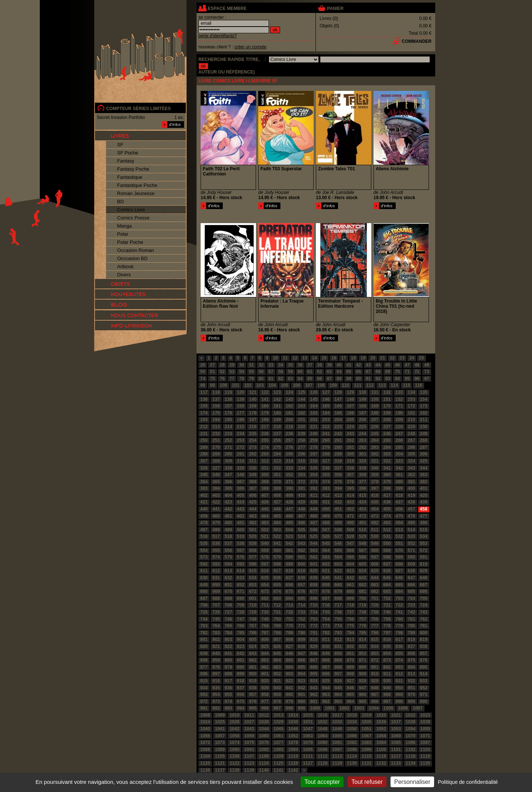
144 (301, 399)
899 (241, 674)
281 (350, 447)
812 (338, 639)
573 (204, 557)
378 (375, 482)
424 (241, 502)
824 (253, 646)
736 (338, 612)
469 (326, 516)
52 (222, 372)
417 (387, 495)
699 (350, 598)
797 (387, 633)
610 (424, 564)
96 (417, 379)
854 (387, 653)
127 (326, 392)
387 (253, 488)
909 (362, 674)
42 (359, 365)
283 (375, 447)
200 (289, 420)
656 (289, 585)
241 (326, 434)
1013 (279, 715)
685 (412, 591)
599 (289, 564)
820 (204, 646)
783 (216, 633)
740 (387, 612)
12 (295, 358)
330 (253, 468)
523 (289, 536)
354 (314, 475)
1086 (411, 742)
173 (424, 406)
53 (232, 372)
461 (228, 516)
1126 (293, 763)
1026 (234, 722)
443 (241, 509)
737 (350, 612)
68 (378, 372)
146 (326, 399)
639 (314, 578)
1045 (279, 729)
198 (265, 420)
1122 (234, 763)
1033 (337, 722)
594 (228, 564)
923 (301, 681)
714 (301, 605)
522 (277, 536)
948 (375, 688)
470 (338, 516)
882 (265, 667)
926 (338, 681)
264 (375, 440)
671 (241, 591)
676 (301, 591)
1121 (220, 763)
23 (402, 358)
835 (387, 646)
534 (424, 536)
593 (216, 564)
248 (412, 434)
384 (216, 488)
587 (375, 557)
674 (277, 591)
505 (301, 530)
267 (412, 440)
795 (362, 633)
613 (228, 571)
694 (289, 598)
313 (277, 461)
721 (387, 605)
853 (375, 653)
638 (301, 578)
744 (204, 619)
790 (301, 633)
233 (228, 434)
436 (387, 502)
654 (265, 585)
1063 (308, 736)
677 (314, 591)
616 (265, 571)
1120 (205, 763)
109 (333, 385)
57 (271, 372)
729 (253, 612)
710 (253, 605)
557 (241, 550)
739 (375, 612)
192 (424, 413)
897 (216, 674)
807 (277, 639)
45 (388, 365)
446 (277, 509)
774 (338, 626)
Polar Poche (130, 242)
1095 (308, 750)
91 (368, 379)
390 (289, 488)
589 (399, 557)
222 (326, 427)
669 (216, 591)
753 (314, 619)
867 (314, 660)
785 (241, 633)
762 (424, 619)
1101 (396, 750)
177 (241, 413)
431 (326, 502)
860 (228, 660)
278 (314, 447)
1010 (234, 715)
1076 (264, 742)
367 (241, 482)
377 (362, 482)
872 (375, 660)
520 (253, 536)
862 (253, 660)
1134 (411, 763)
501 (253, 530)
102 (248, 385)
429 (301, 502)
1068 (381, 736)
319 (350, 461)
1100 (381, 750)
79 (251, 379)
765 (228, 626)
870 (350, 660)
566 (350, 550)
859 (216, 660)
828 (301, 646)
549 (375, 543)
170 (387, 406)
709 (241, 605)
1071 (425, 736)
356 (338, 475)
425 (253, 502)
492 (375, 523)
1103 (425, 750)
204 (338, 420)
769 (277, 626)
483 (265, 523)
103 (260, 385)
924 (314, 681)
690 (241, 598)
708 (228, 605)
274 (265, 447)
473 (375, 516)
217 (265, 427)
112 (370, 385)
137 (216, 399)
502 (265, 530)
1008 (205, 715)
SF (120, 145)
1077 (279, 742)
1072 (205, 742)
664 (387, 585)
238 (289, 434)
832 (350, 646)
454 (375, 509)
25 (421, 358)
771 (301, 626)
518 (228, 536)
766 (241, 626)
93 (388, 379)
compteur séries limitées (138, 109)
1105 (220, 756)
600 (301, 564)
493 (387, 523)
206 (362, 420)
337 (338, 468)
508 (338, 530)
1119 (425, 756)
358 (362, 475)
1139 (249, 770)
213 (216, 427)
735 (326, 612)
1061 (279, 736)
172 (412, 406)
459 (204, 516)
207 (375, 420)
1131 (367, 763)
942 (301, 688)
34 (281, 365)
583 (326, 557)
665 (399, 585)
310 (241, 461)
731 (277, 612)
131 (375, 392)
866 (301, 660)
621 (326, 571)
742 (412, 612)
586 (362, 557)
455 (387, 509)
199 (277, 420)
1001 (330, 708)
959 (277, 694)
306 (424, 454)
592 (204, 564)
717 (338, 605)
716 (326, 605)
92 (378, 379)
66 (359, 372)
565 (338, 550)
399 (399, 488)
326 (204, 468)
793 (338, 633)
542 (289, 543)
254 (253, 440)
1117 (396, 756)
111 (358, 385)
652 (241, 585)
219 (289, 427)
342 (399, 468)
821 (216, 646)
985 (362, 701)
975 (241, 701)
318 (338, 461)
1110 (293, 756)
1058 (234, 736)
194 (216, 420)
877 (204, 667)
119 (228, 392)
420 (424, 495)
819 (424, 639)
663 (375, 585)
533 (412, 536)
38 (319, 365)
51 (212, 372)
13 (305, 358)
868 (326, 660)
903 (289, 674)
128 (338, 392)
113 (382, 385)
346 (216, 475)
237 (277, 434)
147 (338, 399)
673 (265, 591)
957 (253, 694)
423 (228, 502)
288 (204, 454)
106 (297, 385)
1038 (411, 722)
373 (314, 482)
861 (241, 660)
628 (412, 571)
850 (338, 653)
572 (424, 550)
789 (289, 633)
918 (241, 681)
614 (241, 571)
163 (301, 406)
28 (222, 365)
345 (204, 475)
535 (204, 543)
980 (301, 701)
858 (204, 660)
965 (350, 694)
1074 (234, 742)
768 (265, 626)
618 (289, 571)
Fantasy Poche (133, 169)
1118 (411, 756)
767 (253, 626)
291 (241, 454)
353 (301, 475)
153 (412, 399)
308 (216, 461)
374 (326, 482)
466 (289, 516)
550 (387, 543)
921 (277, 681)
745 (216, 619)
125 (301, 392)
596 (253, 564)
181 (289, 413)
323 (399, 461)
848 (314, 653)
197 (253, 420)
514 (412, 530)
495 (412, 523)
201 (301, 420)
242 (338, 434)
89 (349, 379)
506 (314, 530)
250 (204, 440)
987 (387, 701)
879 (228, 667)
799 (412, 633)
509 (350, 530)
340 (375, 468)
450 (326, 509)
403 (216, 495)
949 (387, 688)
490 (350, 523)
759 (387, 619)
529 (362, 536)
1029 (279, 722)
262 (350, 440)
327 (216, 468)
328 (228, 468)
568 (375, 550)
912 (399, 674)
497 (204, 530)
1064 (323, 736)
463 (253, 516)
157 (228, 406)
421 (204, 502)
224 (350, 427)
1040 (205, 729)
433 (350, 502)
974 (228, 701)
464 (265, 516)
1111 (308, 756)
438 (412, 502)
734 (314, 612)
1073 (220, 742)
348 (241, 475)
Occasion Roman (136, 250)
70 (397, 372)
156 (216, 406)
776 (362, 626)
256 (277, 440)
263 (362, 440)
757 (362, 619)
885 (301, 667)
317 (326, 461)
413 (338, 495)
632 (228, 578)
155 (204, 406)
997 (277, 708)
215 (241, 427)
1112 (323, 756)
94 (397, 379)
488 (326, 523)
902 (277, 674)
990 (424, 701)
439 (424, 502)
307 (204, 461)
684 (399, 591)
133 (399, 392)
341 (387, 468)
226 (375, 427)
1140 (264, 770)
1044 (264, 729)
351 (277, 475)
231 (204, 434)
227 (387, 427)
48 (417, 365)
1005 (388, 708)
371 (289, 482)
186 (350, 413)
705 (424, 598)
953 (204, 694)
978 (277, 701)
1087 (425, 742)
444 (253, 509)
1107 (249, 756)
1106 (234, 756)
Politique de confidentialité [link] (468, 782)
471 (350, 516)
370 (277, 482)
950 (399, 688)
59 (290, 372)
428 (289, 502)
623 (350, 571)
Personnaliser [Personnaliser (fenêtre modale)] (412, 782)
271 (228, 447)
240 (314, 434)
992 (216, 708)
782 (204, 633)
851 (350, 653)
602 (326, 564)
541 (277, 543)
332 (277, 468)
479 (216, 523)
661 (350, 585)
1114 (352, 756)
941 (289, 688)
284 (387, 447)
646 (399, 578)
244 (362, 434)
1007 (418, 708)
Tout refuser (367, 782)
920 (265, 681)
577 (253, 557)
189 (387, 413)
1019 (367, 715)
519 (241, 536)
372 (301, 482)
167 (350, 406)
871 (362, 660)
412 (326, 495)
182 (301, 413)
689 (228, 598)
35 (290, 365)
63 (329, 372)
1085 (396, 742)
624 (362, 571)
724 (424, 605)
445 (265, 509)
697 (326, 598)
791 (314, 633)
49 (427, 365)
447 (289, 509)
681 (362, 591)
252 (228, 440)
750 (277, 619)
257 (289, 440)
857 (424, 653)
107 (309, 385)
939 (265, 688)
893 (399, 667)
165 (326, 406)
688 (216, 598)
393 (326, 488)
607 (387, 564)
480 (228, 523)
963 (326, 694)
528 (350, 536)
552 (412, 543)
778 (387, 626)
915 (204, 681)
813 (350, 639)
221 (314, 427)
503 (277, 530)
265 (387, 440)
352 (289, 475)
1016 (323, 715)
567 (362, 550)
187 (362, 413)
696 (314, 598)
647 (412, 578)
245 (375, 434)
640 (326, 578)
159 (253, 406)
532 (399, 536)
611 (204, 571)
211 (424, 420)
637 (289, 578)
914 (424, 674)
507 (326, 530)
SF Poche (128, 153)
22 (392, 358)
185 (338, 413)
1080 (323, 742)
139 (241, 399)
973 (216, 701)
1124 (264, 763)
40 (339, 365)
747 (241, 619)
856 (412, 653)
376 (350, 482)
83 (290, 379)
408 (277, 495)
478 (204, 523)
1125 (279, 763)
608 (399, 564)
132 (387, 392)
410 (301, 495)
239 (301, 434)
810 (314, 639)
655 (277, 585)
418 (399, 495)
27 (212, 365)
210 (412, 420)
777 (375, 626)
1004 (374, 708)
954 (216, 694)
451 (338, 509)
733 (301, 612)
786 (253, 633)
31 (251, 365)
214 (228, 427)
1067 (367, 736)
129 (350, 392)
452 (350, 509)
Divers (124, 275)
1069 (396, 736)
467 (301, 516)
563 (314, 550)
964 (338, 694)
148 (350, 399)
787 (265, 633)
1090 (234, 750)
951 (412, 688)
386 (241, 488)
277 (301, 447)
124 (289, 392)
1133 (396, 763)
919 (253, 681)
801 (204, 639)
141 (265, 399)
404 (228, 495)
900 (253, 674)
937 (241, 688)
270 (216, 447)
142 (277, 399)
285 (399, 447)
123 (277, 392)
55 (251, 372)
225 (362, 427)
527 (338, 536)
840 (216, 653)
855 (399, 653)
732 (289, 612)
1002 (345, 708)
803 (228, 639)
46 (397, 365)
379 (387, 482)
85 (310, 379)
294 (277, 454)
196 (241, 420)
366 (228, 482)
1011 (249, 715)
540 (265, 543)
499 (228, 530)
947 (362, 688)
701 (375, 598)
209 (399, 420)
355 (326, 475)
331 (265, 468)
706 (204, 605)
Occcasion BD (132, 258)
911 (387, 674)
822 (228, 646)
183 (314, 413)
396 (362, 488)
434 (362, 502)
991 (204, 708)
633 (241, 578)
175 (216, 413)
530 (375, 536)
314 (289, 461)
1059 (249, 736)
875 (412, 660)
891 (375, 667)
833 (362, 646)
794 (350, 633)
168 (362, 406)
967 (375, 694)
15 (324, 358)
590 (412, 557)
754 (326, 619)
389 (277, 488)
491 (362, 523)
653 (253, 585)
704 (412, 598)
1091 (249, 750)
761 (412, 619)
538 (241, 543)
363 (424, 475)
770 (289, 626)
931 (399, 681)
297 (314, 454)
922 (289, 681)
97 (427, 379)
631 (216, 578)
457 (412, 509)
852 (362, 653)
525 (314, 536)
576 (241, 557)
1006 (403, 708)
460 (216, 516)
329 (241, 468)
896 (204, 674)
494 (399, 523)
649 (204, 585)
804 (241, 639)
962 (314, 694)
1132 (381, 763)
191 (412, 413)
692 (265, 598)
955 (228, 694)
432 (338, 502)
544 (314, 543)
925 (326, 681)
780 (412, 626)
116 (419, 385)
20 (373, 358)
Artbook (125, 267)
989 (412, 701)
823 (241, 646)
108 (321, 385)
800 (424, 633)
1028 (264, 722)
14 (314, 358)
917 (228, 681)
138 (228, 399)
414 (350, 495)
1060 (264, 736)
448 (301, 509)
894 (412, 667)
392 (314, 488)
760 (399, 619)
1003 (359, 708)
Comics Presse (133, 218)
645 (387, 578)
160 (265, 406)
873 (387, 660)
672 (253, 591)
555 (216, 550)
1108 (264, 756)
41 (349, 365)
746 (228, 619)
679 (338, 591)
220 (301, 427)
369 (265, 482)
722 (399, 605)
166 (338, 406)
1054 (411, 729)
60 (300, 372)
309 (228, 461)
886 (314, 667)
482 (253, 523)
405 (241, 495)
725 (204, 612)
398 (387, 488)
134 (412, 392)
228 (399, 427)
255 (265, 440)
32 (261, 365)
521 (265, 536)
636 (277, 578)
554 (204, 550)
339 (362, 468)
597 (265, 564)
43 (368, 365)
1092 (264, 750)
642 (350, 578)
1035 (367, 722)
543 (301, 543)
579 (277, 557)
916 (216, 681)
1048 (323, 729)
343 (412, 468)
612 (216, 571)
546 (338, 543)
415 (362, 495)
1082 (352, 742)
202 (314, 420)
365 (216, 482)
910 (375, 674)
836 (399, 646)
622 (338, 571)
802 (216, 639)
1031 (308, 722)
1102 (411, 750)
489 (338, 523)
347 (228, 475)
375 (338, 482)
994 (241, 708)
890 (362, 667)
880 (241, 667)
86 (319, 379)
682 (375, 591)
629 (424, 571)
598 (277, 564)
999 (301, 708)
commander (417, 41)
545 (326, 543)
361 (399, 475)
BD (120, 202)
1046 (293, 729)
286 (412, 447)
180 (277, 413)
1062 (293, 736)
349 (253, 475)
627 (399, 571)
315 (301, 461)
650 (216, 585)
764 (216, 626)
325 (424, 461)
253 (241, 440)
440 (204, 509)
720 (375, 605)
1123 (249, 763)
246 (387, 434)
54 (241, 372)
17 (343, 358)
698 (338, 598)
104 (272, 385)
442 (228, 509)
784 (228, 633)
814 (362, 639)
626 (387, 571)
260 (326, 440)
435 (375, 502)
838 (424, 646)
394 (338, 488)
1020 (381, 715)
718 (350, 605)
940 (277, 688)
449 (314, 509)
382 (424, 482)
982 (326, 701)
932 (412, 681)
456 (399, 509)
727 (228, 612)
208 (387, 420)
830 (326, 646)
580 (289, 557)
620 (314, 571)
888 (338, 667)
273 (253, 447)
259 (314, 440)
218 (277, 427)
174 (204, 413)
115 (406, 385)
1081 (337, 742)
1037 (396, 722)
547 (350, 543)
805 (253, 639)
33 (271, 365)
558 (253, 550)
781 (424, 626)
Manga (125, 226)
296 (301, 454)
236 (265, 434)
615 (253, 571)
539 (253, 543)
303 (387, 454)
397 (375, 488)
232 (216, 434)
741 (399, 612)
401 (424, 488)
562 (301, 550)
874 (399, 660)
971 (424, 694)
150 (375, 399)
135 (424, 392)
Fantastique (130, 177)
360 (387, 475)
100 (224, 385)
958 (265, 694)
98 (203, 385)
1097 (337, 750)
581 (301, 557)
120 (241, 392)
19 (363, 358)
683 (387, 591)
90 (359, 379)
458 (424, 509)
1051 (367, 729)
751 (289, 619)
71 (407, 372)
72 (417, 372)
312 (265, 461)
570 (399, 550)
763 (204, 626)
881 (253, 667)
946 (350, 688)
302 (375, 454)
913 (412, 674)
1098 (352, 750)
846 (289, 653)
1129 (337, 763)
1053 (396, 729)
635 (265, 578)
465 (277, 516)
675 (289, 591)
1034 (352, 722)
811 (326, 639)
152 (399, 399)
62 (319, 372)
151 (387, 399)
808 (289, 639)
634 (253, 578)
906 (326, 674)
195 (228, 420)
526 (326, 536)
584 (338, 557)
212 (204, 427)
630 (204, 578)
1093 (279, 750)
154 (424, 399)
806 (265, 639)
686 (424, 591)
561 (289, 550)
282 (362, 447)
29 (232, 365)
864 (277, 660)
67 (368, 372)
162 (289, 406)
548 (362, 543)
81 (271, 379)
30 (241, 365)
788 (277, 633)
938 (253, 688)
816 (387, 639)
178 (253, 413)
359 (375, 475)
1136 (205, 770)
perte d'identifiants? (218, 36)
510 (362, 530)
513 (399, 530)
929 (375, 681)
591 (424, 557)
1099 (367, 750)
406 (253, 495)
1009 (220, 715)
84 (300, 379)
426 (265, 502)
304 (399, 454)
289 (216, 454)
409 (289, 495)
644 (375, 578)
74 (203, 379)
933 (424, 681)
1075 (249, 742)
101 (236, 385)
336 (326, 468)
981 (314, 701)
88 (339, 379)
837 (412, 646)
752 (301, 619)
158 (241, 406)
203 (326, 420)
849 (326, 653)
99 (212, 385)
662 (362, 585)
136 (204, 399)
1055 (425, 729)
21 (383, 358)
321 (375, 461)
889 (350, 667)
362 (412, 475)
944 (326, 688)
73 (427, 372)
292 (253, 454)
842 (241, 653)
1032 (323, 722)
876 (424, 660)
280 (338, 447)
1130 (352, 763)
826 (277, 646)
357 (350, 475)
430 (314, 502)
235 (253, 434)
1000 (315, 708)
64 (339, 372)
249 (424, 434)
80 (261, 379)
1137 (220, 770)
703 (399, 598)
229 (412, 427)
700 (362, 598)
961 (301, 694)
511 (375, 530)
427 (277, 502)
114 (394, 385)
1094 (293, 750)
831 (338, 646)
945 (338, 688)
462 (241, 516)
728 (241, 612)
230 (424, 427)
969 (399, 694)
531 (387, 536)
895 (424, 667)
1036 (381, 722)
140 (253, 399)
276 (289, 447)
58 (281, 372)
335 (314, 468)
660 (338, 585)
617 (277, 571)
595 (241, 564)
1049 (337, 729)
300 (350, 454)
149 (362, 399)
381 (412, 482)
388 (265, 488)
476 (412, 516)
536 (216, 543)
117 (204, 392)
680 (350, 591)
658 (314, 585)
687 (204, 598)
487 (314, 523)
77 (232, 379)
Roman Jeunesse (136, 193)
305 (412, 454)
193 (204, 420)
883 (277, 667)
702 (387, 598)
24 (412, 358)
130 (362, 392)
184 (326, 413)
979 (289, 701)
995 (253, 708)
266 (399, 440)
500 (241, 530)
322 (387, 461)
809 (301, 639)
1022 (411, 715)
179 (265, 413)
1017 (337, 715)
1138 (234, 770)
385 (228, 488)
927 (350, 681)
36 (300, 365)
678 (326, 591)
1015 (308, 715)
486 (301, 523)
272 (241, 447)
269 (204, 447)
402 (204, 495)
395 (350, 488)
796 (375, 633)
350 (265, 475)
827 (289, 646)
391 (301, 488)
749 (265, 619)
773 (326, 626)
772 (314, 626)
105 (284, 385)
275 (277, 447)
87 (329, 379)
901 (265, 674)
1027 (249, 722)
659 (326, 585)
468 (314, 516)
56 (261, 372)
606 (375, 564)
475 (399, 516)
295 (289, 454)
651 (228, 585)
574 (216, 557)
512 (387, 530)
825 (265, 646)
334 (301, 468)
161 (277, 406)
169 (375, 406)
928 (362, 681)
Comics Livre (131, 210)
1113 (337, 756)
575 (228, 557)
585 (350, 557)
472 (362, 516)
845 (277, 653)
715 (314, 605)
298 (326, 454)
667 (424, 585)
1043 (249, 729)
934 (204, 688)
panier (335, 8)
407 (265, 495)
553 (424, 543)
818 (412, 639)
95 (407, 379)
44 (378, 365)
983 (338, 701)
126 (314, 392)
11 (285, 358)
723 (412, 605)
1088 (205, 750)
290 (228, 454)
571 (412, 550)
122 (265, 392)
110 (345, 385)
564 (326, 550)
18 (353, 358)
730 (265, 612)
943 (314, 688)
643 (362, 578)
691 (253, 598)
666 (412, 585)
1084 (381, 742)
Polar (123, 234)
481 (241, 523)
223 (338, 427)
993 (228, 708)
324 (412, 461)
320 (362, 461)
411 (314, 495)
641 (338, 578)
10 (275, 358)
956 (241, 694)
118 (216, 392)
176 (228, 413)
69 (388, 372)
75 (212, 379)
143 (289, 399)
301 (362, 454)
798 (399, 633)
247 (399, 434)
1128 (323, 763)
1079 (308, 742)
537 (228, 543)
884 (289, 667)
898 (228, 674)
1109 (279, 756)
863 (265, 660)
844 (265, 653)
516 (204, 536)
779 (399, 626)
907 (338, 674)
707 (216, 605)
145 (314, 399)
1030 (293, 722)
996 (265, 708)
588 (387, 557)
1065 (337, 736)
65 (349, 372)
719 (362, 605)
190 (399, 413)
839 (204, 653)
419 (412, 495)
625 (375, 571)
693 (277, 598)
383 (204, 488)
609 (412, 564)
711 (265, 605)
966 (362, 694)
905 (314, 674)
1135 (425, 763)
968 (387, 694)
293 (265, 454)
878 (216, 667)
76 (222, 379)
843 (253, 653)
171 (399, 406)
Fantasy (126, 161)
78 (241, 379)
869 (338, 660)
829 (314, 646)
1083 (367, 742)
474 (387, 516)
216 (253, 427)
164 (314, 406)
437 (399, 502)
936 (228, 688)
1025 (220, 722)
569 (387, 550)
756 (350, 619)
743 (424, 612)
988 (399, 701)
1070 (411, 736)
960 (289, 694)
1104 (205, 756)
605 (362, 564)
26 (203, 365)
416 (375, 495)
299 (338, 454)
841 (228, 653)
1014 (293, 715)
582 (314, 557)
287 (424, 447)
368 (253, 482)
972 (204, 701)
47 (407, 365)
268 (424, 440)
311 (253, 461)
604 (350, 564)
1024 (205, 722)
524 (301, 536)
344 (424, 468)
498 (216, 530)
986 (375, 701)
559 (265, 550)
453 (362, 509)
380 (399, 482)
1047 (308, 729)
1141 (279, 770)
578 (265, 557)
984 (350, 701)
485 (289, 523)
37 (310, 365)
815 (375, 639)
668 (204, 591)
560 (277, 550)
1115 (367, 756)
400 (412, 488)
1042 (234, 729)
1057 (220, 736)
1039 (425, 722)
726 (216, 612)
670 (228, 591)
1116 (381, 756)
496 (424, 523)
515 (424, 530)
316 (314, 461)
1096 (323, 750)
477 (424, 516)
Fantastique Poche (137, 185)
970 (412, 694)
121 (253, 392)
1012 (264, 715)
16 (334, 358)
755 (338, 619)
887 (326, 667)
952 (424, 688)
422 (216, 502)
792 (326, 633)
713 (289, 605)
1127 (308, 763)
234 (241, 434)
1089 (220, 750)
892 (387, 667)
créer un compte (250, 47)
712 (277, 605)
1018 (352, 715)
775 (350, 626)
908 (350, 674)
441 (216, 509)
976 (253, 701)
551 (399, 543)
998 (289, 708)
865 (289, 660)
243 (350, 434)
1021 (396, 715)
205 (350, 420)
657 (301, 585)
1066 (352, 736)
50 (203, 372)
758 (375, 619)
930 (387, 681)
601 (314, 564)
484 (277, 523)
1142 (293, 770)
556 (228, 550)
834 (375, 646)
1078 (293, 742)
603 (338, 564)
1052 (381, 729)
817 (399, 639)
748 (253, 619)
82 (281, 379)
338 (350, 468)
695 (301, 598)
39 (329, 365)
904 (301, 674)
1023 (425, 715)
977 (265, 701)
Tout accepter (322, 782)
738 (362, 612)
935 (216, 688)
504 (289, 530)
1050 (352, 729)
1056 (205, 736)
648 (424, 578)
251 (216, 440)
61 (310, 372)
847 (301, 653)
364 (204, 482)
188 (375, 413)
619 (301, 571)
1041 (220, 729)
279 (326, 447)
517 (216, 536)
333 (289, 468)
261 (338, 440)
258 (301, 440)
